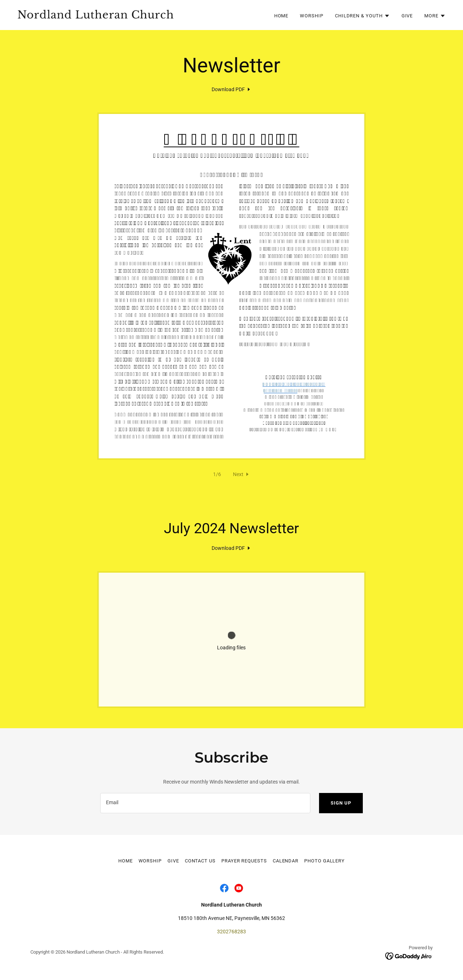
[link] (122, 17)
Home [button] (126, 861)
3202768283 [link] (231, 932)
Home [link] (281, 16)
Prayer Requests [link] (244, 861)
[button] (362, 16)
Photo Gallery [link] (324, 861)
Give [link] (407, 16)
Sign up (341, 803)
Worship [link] (311, 16)
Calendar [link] (286, 861)
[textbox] (205, 803)
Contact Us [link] (200, 861)
